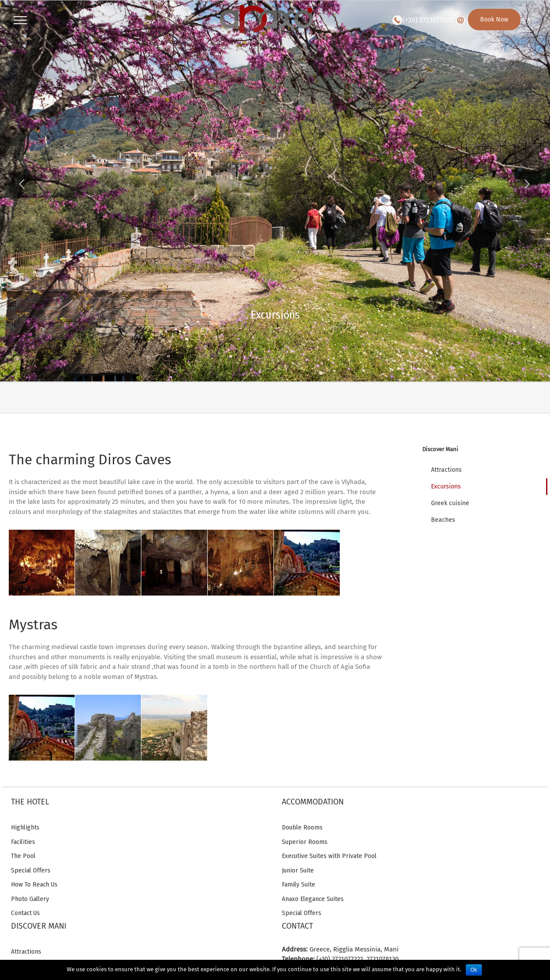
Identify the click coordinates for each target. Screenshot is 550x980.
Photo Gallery (30, 899)
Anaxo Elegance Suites (313, 899)
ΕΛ (527, 20)
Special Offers (31, 870)
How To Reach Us (34, 884)
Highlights (25, 827)
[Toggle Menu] (20, 20)
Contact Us (25, 913)
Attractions (26, 951)
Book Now (494, 20)
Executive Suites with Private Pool (329, 856)
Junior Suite (298, 870)
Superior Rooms (305, 842)
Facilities (23, 842)
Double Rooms (302, 827)
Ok (474, 970)
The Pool (23, 856)
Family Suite (298, 884)
